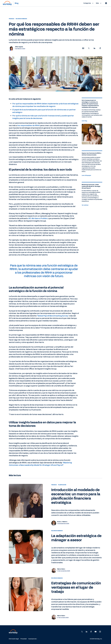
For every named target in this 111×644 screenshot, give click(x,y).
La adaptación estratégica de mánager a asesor (76, 538)
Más (99, 3)
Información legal (14, 639)
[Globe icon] (106, 3)
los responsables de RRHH (29, 125)
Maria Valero (61, 569)
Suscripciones (32, 639)
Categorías (89, 3)
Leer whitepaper (86, 175)
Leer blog (84, 121)
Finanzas (12, 19)
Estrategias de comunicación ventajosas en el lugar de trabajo (76, 587)
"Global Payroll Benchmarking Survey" (53, 316)
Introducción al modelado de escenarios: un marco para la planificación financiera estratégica (76, 496)
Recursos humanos (21, 19)
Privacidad (24, 639)
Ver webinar (85, 205)
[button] (83, 48)
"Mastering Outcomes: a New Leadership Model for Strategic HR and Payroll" (40, 464)
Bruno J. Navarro (62, 522)
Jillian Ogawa (19, 47)
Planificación (62, 485)
